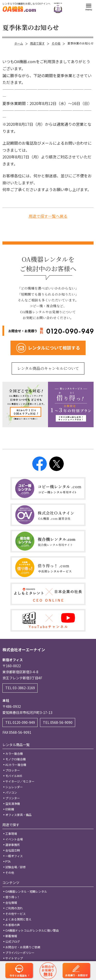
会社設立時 (13, 850)
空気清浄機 (13, 804)
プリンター (13, 798)
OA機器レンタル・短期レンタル (26, 891)
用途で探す (37, 43)
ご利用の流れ (14, 908)
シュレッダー (14, 787)
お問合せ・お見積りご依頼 (23, 947)
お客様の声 (13, 925)
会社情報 (11, 902)
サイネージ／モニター (20, 781)
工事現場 (11, 834)
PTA (8, 861)
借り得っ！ (13, 897)
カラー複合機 (14, 753)
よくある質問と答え (18, 919)
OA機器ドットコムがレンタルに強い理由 (32, 930)
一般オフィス (14, 856)
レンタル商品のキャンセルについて (48, 368)
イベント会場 (14, 839)
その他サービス (16, 914)
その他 (56, 43)
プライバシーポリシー (20, 953)
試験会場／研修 (16, 867)
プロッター (13, 770)
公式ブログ (13, 941)
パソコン (11, 792)
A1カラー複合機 (16, 765)
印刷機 (10, 809)
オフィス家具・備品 (18, 815)
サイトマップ (14, 958)
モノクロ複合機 (16, 759)
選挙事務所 (13, 845)
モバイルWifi (14, 776)
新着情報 (11, 936)
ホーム (19, 43)
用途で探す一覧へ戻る (48, 216)
